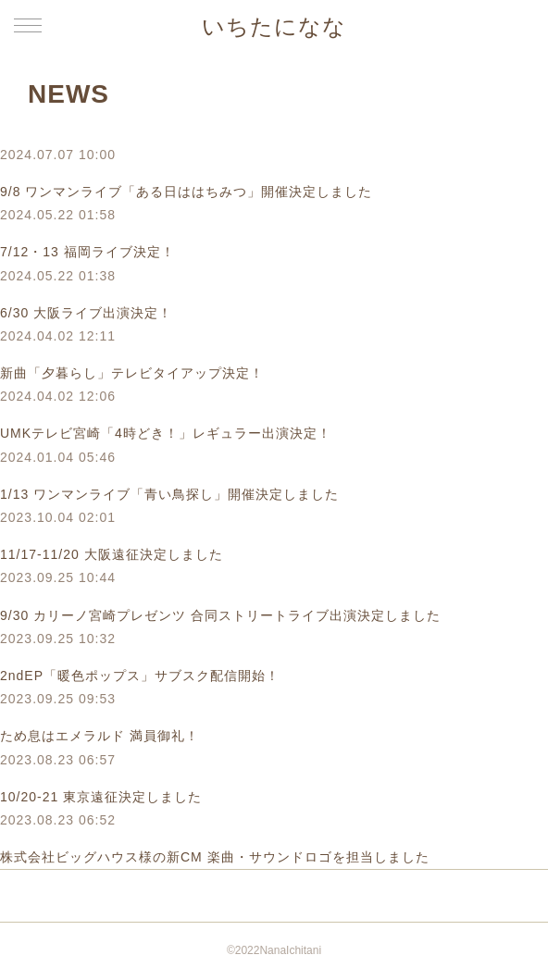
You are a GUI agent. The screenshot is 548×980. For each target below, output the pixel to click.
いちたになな (274, 26)
